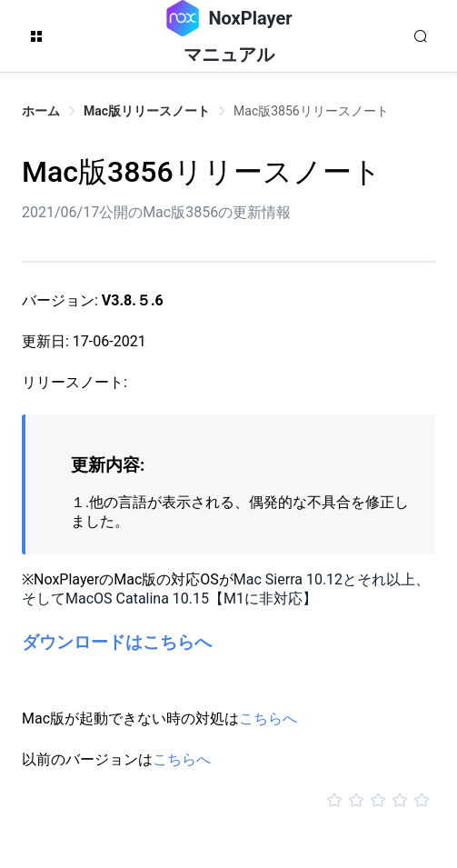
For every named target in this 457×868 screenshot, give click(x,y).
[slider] (228, 801)
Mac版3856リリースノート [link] (311, 111)
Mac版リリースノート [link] (147, 111)
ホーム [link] (41, 111)
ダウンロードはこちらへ (117, 643)
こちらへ (268, 718)
